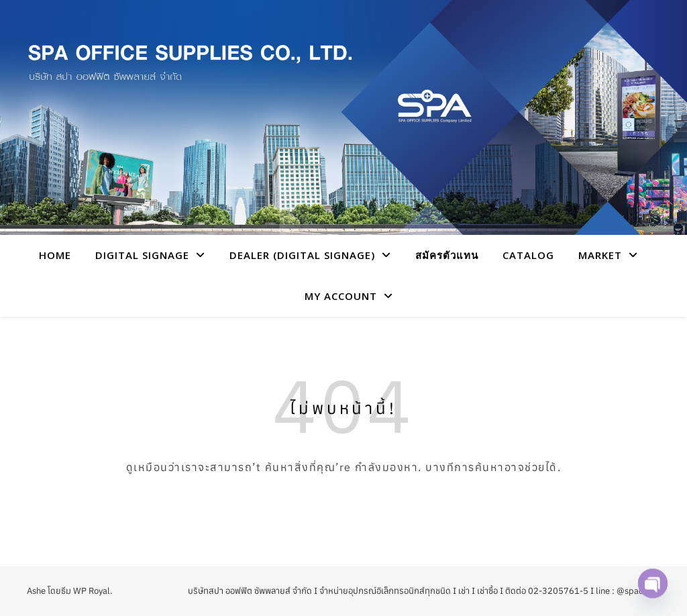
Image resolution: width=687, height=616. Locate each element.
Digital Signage (142, 255)
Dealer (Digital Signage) (302, 255)
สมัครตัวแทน (447, 255)
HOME (55, 255)
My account (341, 296)
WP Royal (92, 591)
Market (600, 255)
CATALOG (528, 255)
